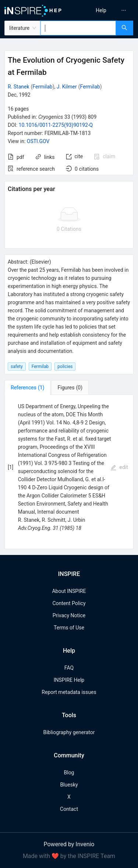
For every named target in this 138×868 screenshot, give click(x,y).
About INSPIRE (69, 591)
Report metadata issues (69, 692)
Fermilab (42, 87)
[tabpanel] (69, 472)
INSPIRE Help (69, 680)
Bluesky (69, 785)
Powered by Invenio (69, 844)
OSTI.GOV (38, 141)
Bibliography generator (69, 732)
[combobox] (78, 28)
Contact (69, 809)
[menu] (105, 10)
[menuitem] (101, 10)
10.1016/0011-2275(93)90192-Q (56, 125)
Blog (69, 772)
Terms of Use (69, 628)
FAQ (69, 668)
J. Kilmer (67, 87)
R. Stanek (19, 87)
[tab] (27, 388)
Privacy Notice (69, 615)
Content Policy (69, 603)
